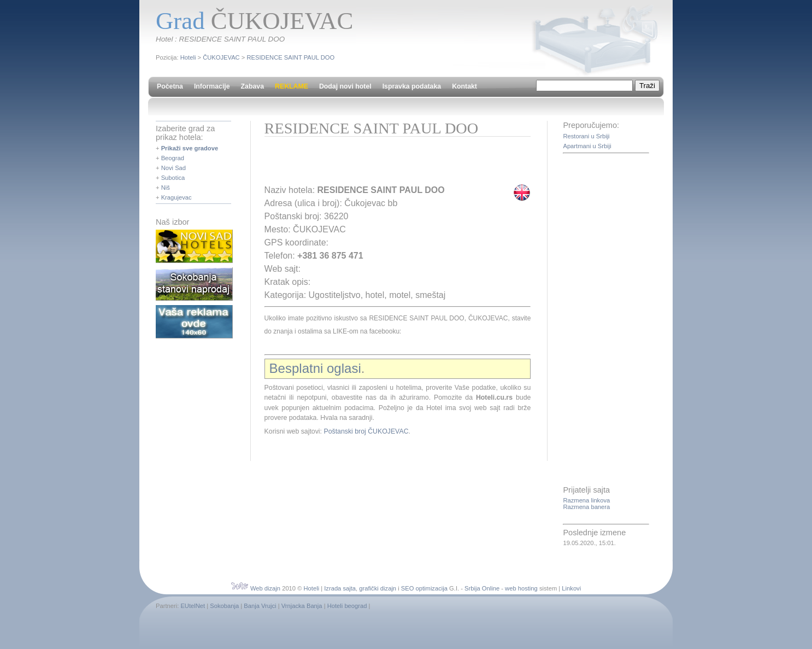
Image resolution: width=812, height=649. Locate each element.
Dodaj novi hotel (345, 86)
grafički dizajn (378, 588)
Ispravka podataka (412, 86)
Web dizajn (265, 588)
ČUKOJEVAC (221, 57)
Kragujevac (176, 197)
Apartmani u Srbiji (587, 146)
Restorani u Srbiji (586, 136)
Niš (166, 188)
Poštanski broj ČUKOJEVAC (366, 431)
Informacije (212, 86)
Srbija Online (482, 588)
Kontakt (464, 86)
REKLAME (292, 86)
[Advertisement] (392, 164)
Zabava (252, 86)
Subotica (173, 178)
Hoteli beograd (347, 606)
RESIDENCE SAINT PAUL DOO (290, 57)
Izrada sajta (340, 588)
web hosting (521, 588)
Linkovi (571, 588)
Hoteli (188, 57)
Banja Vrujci (260, 606)
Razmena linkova (586, 500)
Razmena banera (586, 507)
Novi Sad (173, 168)
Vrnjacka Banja (302, 606)
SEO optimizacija (424, 588)
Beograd (173, 158)
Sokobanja (224, 606)
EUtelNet (193, 606)
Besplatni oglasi (315, 368)
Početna (170, 86)
